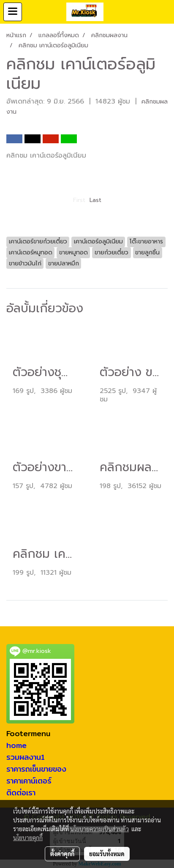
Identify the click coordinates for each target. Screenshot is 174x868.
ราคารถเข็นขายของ (36, 769)
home (16, 745)
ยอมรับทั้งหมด (107, 854)
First (79, 200)
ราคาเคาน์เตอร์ (29, 781)
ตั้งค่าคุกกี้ (62, 854)
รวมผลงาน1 (26, 757)
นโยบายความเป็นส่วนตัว (99, 829)
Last (95, 200)
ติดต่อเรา (21, 793)
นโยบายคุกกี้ (28, 838)
